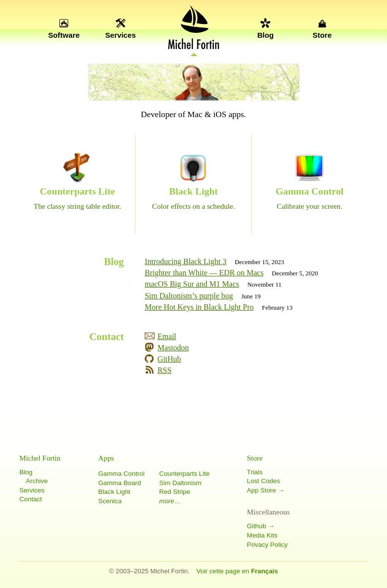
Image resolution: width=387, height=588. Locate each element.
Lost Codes (263, 481)
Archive (37, 481)
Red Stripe (175, 492)
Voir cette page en (237, 571)
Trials (255, 472)
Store (322, 35)
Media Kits (262, 535)
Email (167, 336)
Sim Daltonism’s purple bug (189, 296)
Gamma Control (121, 474)
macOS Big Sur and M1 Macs (192, 284)
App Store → (266, 490)
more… (170, 501)
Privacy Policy (267, 545)
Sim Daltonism (181, 483)
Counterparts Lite (185, 474)
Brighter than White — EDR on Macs (204, 273)
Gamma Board (119, 483)
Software (64, 35)
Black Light (114, 492)
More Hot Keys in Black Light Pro (199, 307)
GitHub (169, 359)
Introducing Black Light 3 (186, 261)
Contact (30, 499)
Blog (265, 35)
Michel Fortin (40, 458)
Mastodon (173, 348)
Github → (261, 526)
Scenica (110, 501)
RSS (164, 370)
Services (120, 35)
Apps (106, 458)
